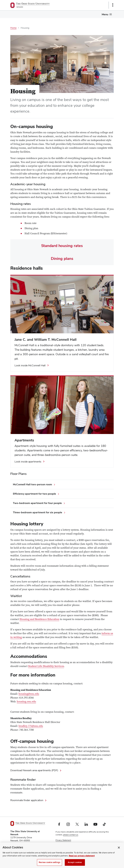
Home (13, 28)
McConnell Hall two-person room (32, 484)
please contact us (71, 835)
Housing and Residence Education (39, 619)
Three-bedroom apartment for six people (38, 512)
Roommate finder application (27, 800)
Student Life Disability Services (46, 666)
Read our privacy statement (82, 860)
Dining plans (62, 258)
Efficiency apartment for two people (34, 494)
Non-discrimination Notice (67, 843)
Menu (105, 14)
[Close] (119, 851)
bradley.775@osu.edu (31, 726)
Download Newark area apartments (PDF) (34, 770)
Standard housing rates (62, 246)
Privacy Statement (63, 840)
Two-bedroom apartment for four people (37, 503)
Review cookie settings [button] (65, 846)
